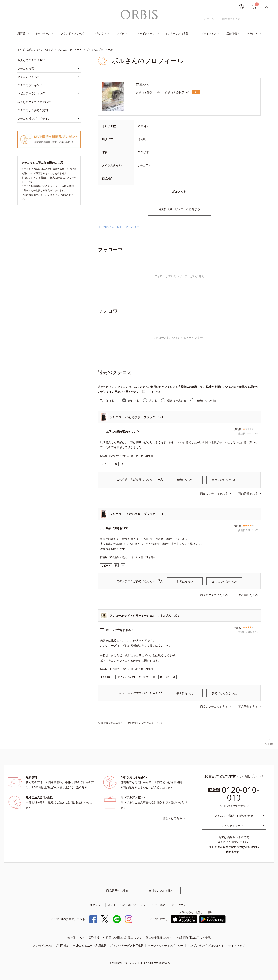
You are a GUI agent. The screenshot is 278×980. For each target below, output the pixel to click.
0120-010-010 (241, 794)
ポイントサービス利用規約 (127, 946)
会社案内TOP (76, 937)
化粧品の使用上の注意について (123, 937)
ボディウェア (209, 33)
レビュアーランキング (31, 93)
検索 (205, 19)
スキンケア (100, 33)
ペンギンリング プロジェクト (206, 946)
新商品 (21, 33)
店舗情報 (232, 33)
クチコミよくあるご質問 (33, 110)
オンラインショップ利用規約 (51, 946)
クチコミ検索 (26, 68)
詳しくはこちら (152, 392)
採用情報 (94, 937)
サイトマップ (237, 946)
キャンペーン (43, 33)
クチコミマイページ (30, 77)
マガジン (252, 33)
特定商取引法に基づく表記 (194, 937)
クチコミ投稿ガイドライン (34, 118)
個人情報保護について (160, 937)
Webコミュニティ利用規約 (90, 946)
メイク (121, 33)
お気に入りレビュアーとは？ (121, 227)
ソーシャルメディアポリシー (166, 946)
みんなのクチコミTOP (31, 60)
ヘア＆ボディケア (145, 33)
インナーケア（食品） (178, 33)
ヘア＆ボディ (128, 905)
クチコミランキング (30, 85)
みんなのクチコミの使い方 (34, 102)
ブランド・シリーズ (72, 33)
